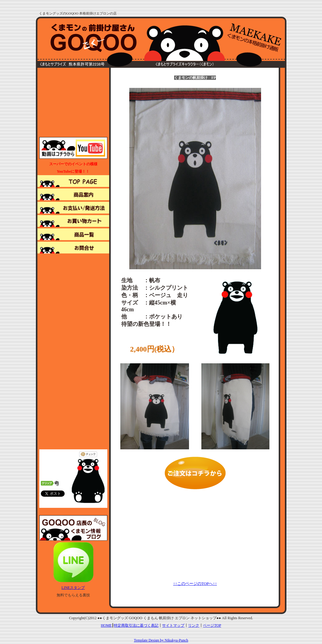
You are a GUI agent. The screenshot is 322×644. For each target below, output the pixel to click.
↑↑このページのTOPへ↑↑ (195, 583)
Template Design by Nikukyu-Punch (161, 640)
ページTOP (212, 625)
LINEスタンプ (73, 588)
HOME (106, 625)
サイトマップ (173, 625)
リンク (194, 625)
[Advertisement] (73, 102)
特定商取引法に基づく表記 (136, 625)
